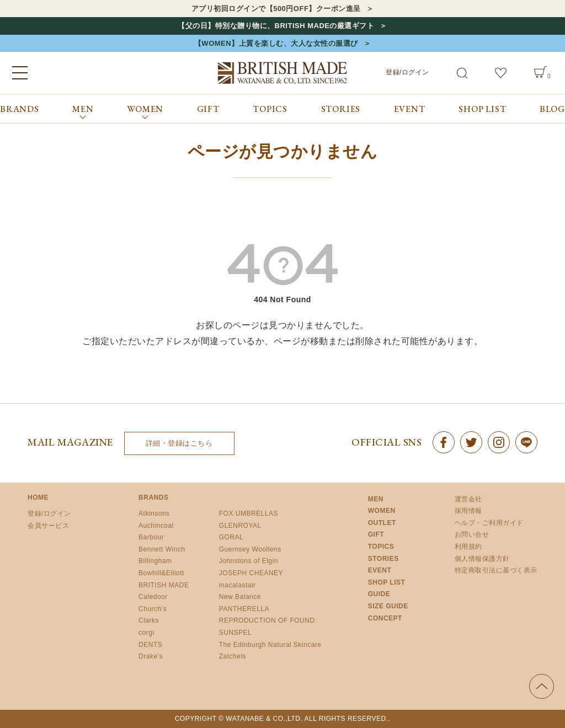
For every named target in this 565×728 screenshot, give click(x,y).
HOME (38, 497)
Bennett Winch (162, 549)
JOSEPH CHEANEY (251, 573)
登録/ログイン (407, 72)
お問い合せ (472, 534)
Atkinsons (154, 513)
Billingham (155, 561)
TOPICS (270, 109)
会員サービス (48, 526)
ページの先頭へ (542, 686)
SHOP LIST (482, 109)
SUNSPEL (236, 633)
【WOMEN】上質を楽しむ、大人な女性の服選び (276, 43)
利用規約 (468, 547)
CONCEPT (385, 618)
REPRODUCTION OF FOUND (267, 620)
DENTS (150, 645)
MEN (376, 499)
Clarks (149, 620)
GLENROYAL (240, 526)
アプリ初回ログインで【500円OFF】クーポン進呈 (276, 9)
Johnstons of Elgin (249, 561)
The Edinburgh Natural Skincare (270, 645)
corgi (146, 633)
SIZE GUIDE (388, 606)
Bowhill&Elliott (161, 573)
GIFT (208, 109)
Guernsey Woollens (250, 549)
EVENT (410, 109)
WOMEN (382, 511)
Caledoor (153, 597)
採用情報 (468, 511)
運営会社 (468, 499)
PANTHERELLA (244, 609)
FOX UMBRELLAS (249, 513)
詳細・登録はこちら (179, 443)
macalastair (238, 585)
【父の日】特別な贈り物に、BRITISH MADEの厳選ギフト (276, 26)
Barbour (151, 537)
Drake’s (151, 656)
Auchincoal (156, 526)
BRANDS (20, 109)
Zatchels (233, 656)
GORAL (231, 537)
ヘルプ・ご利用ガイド (489, 523)
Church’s (153, 609)
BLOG (552, 109)
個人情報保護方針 (482, 559)
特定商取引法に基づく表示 (496, 570)
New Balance (240, 597)
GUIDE (379, 594)
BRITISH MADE (164, 585)
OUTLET (382, 523)
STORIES (341, 109)
